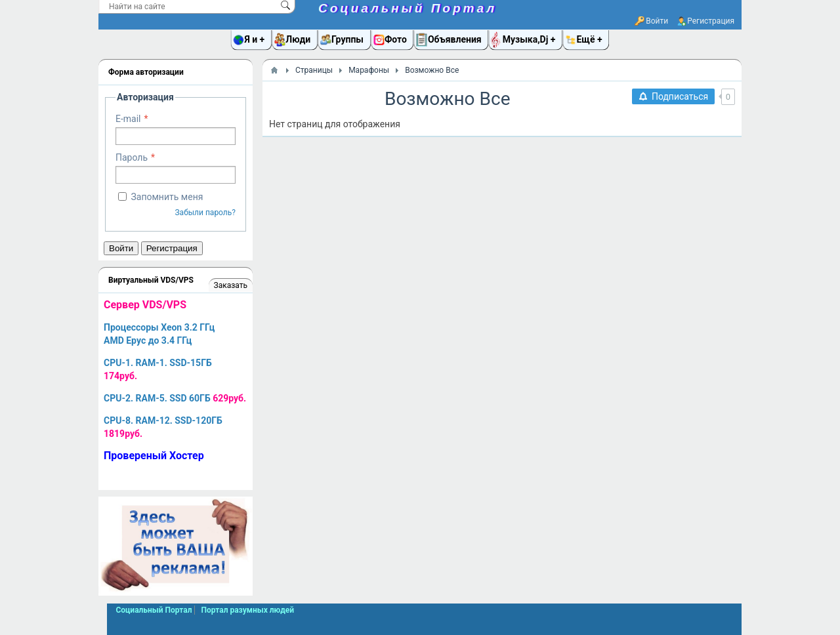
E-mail (128, 119)
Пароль (132, 157)
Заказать (231, 285)
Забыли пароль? (205, 213)
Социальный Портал (408, 8)
